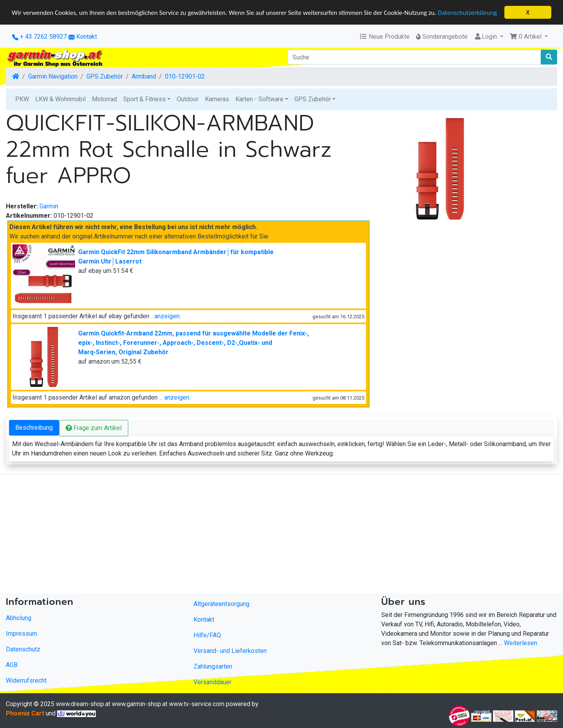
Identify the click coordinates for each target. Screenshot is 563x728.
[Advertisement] (235, 535)
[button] (529, 37)
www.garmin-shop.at (140, 704)
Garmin (49, 206)
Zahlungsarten (213, 666)
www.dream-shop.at (83, 704)
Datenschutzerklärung (467, 12)
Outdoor (188, 99)
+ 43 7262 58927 (39, 37)
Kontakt (87, 37)
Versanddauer (212, 682)
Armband (144, 76)
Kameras (217, 99)
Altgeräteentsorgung (221, 603)
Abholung (19, 618)
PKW (22, 99)
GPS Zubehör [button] (313, 99)
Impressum (22, 634)
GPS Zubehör (105, 76)
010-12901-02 (185, 76)
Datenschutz (23, 649)
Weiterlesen (521, 643)
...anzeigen (165, 316)
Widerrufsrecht (26, 680)
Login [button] (486, 37)
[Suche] (414, 57)
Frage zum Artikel (94, 428)
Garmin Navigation (53, 76)
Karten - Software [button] (259, 99)
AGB (12, 665)
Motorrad (104, 99)
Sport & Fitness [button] (144, 99)
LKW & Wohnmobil (60, 99)
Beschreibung (34, 427)
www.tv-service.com (197, 704)
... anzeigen (174, 397)
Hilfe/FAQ (207, 635)
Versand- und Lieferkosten (230, 650)
